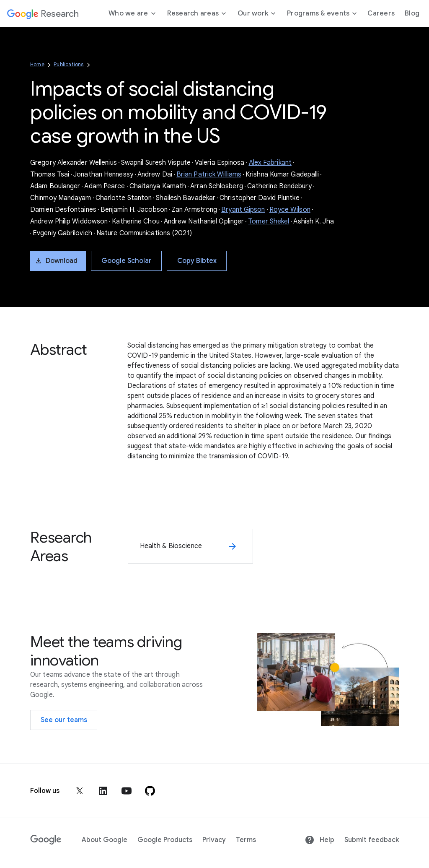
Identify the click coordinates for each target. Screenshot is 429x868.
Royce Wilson (290, 210)
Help (319, 840)
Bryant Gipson (243, 210)
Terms (246, 840)
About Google (105, 840)
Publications (68, 64)
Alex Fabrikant (270, 163)
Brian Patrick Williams (209, 174)
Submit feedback (372, 840)
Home (37, 64)
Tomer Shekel (269, 221)
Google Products (165, 840)
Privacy (214, 840)
